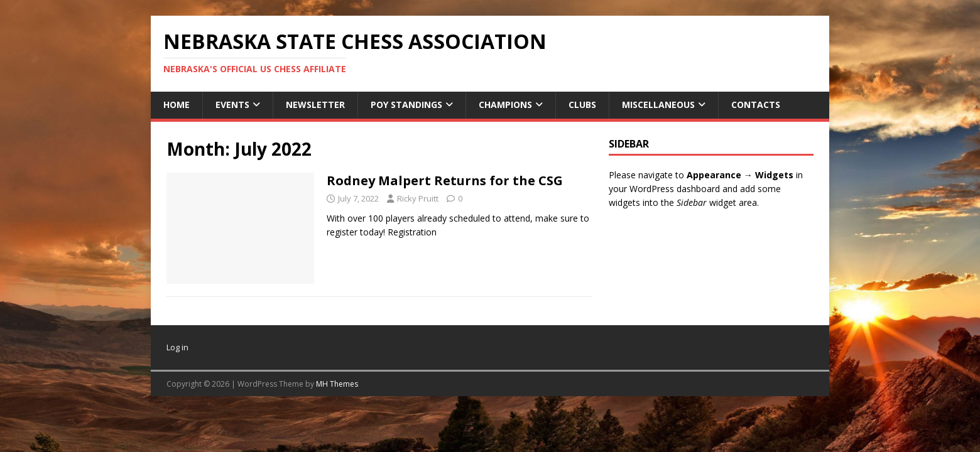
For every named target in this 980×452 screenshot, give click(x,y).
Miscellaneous (658, 105)
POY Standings (406, 105)
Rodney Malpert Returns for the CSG (445, 180)
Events (232, 105)
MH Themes (337, 384)
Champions (505, 105)
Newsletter (315, 105)
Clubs (582, 105)
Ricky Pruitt (418, 198)
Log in (177, 347)
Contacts (756, 105)
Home (177, 105)
